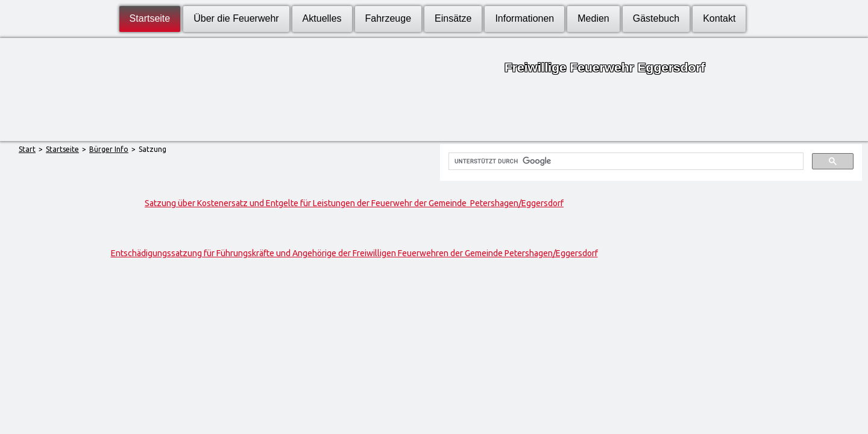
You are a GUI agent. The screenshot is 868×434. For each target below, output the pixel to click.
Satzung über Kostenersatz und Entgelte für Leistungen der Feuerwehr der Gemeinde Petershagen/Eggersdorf (354, 203)
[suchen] (624, 162)
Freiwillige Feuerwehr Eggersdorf (605, 67)
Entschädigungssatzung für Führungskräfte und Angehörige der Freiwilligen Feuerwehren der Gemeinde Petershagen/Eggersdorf (354, 253)
